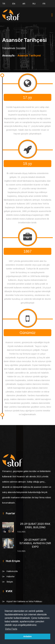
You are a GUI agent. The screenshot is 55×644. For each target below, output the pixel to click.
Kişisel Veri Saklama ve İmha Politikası (24, 601)
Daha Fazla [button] (11, 629)
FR (44, 4)
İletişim (10, 582)
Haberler (11, 577)
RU (34, 4)
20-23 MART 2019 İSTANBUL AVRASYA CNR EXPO (35, 543)
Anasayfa (8, 56)
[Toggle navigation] (52, 15)
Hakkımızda (12, 571)
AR (24, 4)
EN (14, 4)
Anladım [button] (27, 636)
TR (4, 4)
